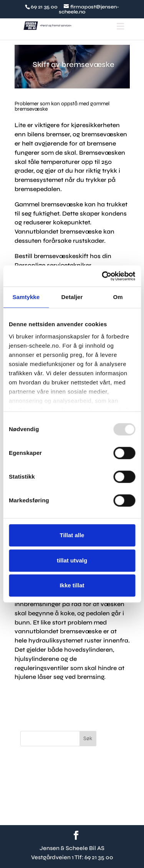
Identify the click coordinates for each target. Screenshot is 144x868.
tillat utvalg (72, 560)
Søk (88, 738)
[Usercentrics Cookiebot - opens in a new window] (103, 276)
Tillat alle (72, 535)
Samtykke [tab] (26, 297)
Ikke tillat (72, 585)
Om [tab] (118, 297)
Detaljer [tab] (72, 297)
